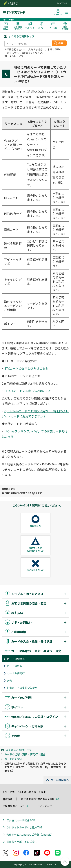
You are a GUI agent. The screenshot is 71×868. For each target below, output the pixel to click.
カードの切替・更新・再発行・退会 (25, 754)
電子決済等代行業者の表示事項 (38, 799)
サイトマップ (45, 806)
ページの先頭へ (60, 780)
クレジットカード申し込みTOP (24, 827)
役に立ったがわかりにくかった (35, 550)
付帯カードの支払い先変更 (22, 688)
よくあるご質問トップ (21, 36)
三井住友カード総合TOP (21, 820)
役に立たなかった (35, 570)
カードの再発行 (16, 673)
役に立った (35, 526)
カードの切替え (16, 659)
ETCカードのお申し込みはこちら (26, 368)
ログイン (58, 14)
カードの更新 (14, 666)
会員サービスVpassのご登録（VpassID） (30, 834)
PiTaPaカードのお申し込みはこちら (28, 391)
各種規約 (8, 799)
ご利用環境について (13, 806)
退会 (9, 681)
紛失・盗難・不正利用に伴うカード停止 (24, 792)
